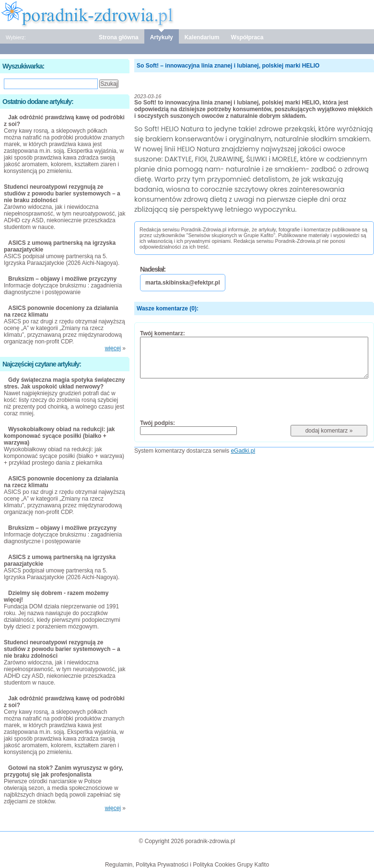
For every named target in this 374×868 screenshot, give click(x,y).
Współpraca (247, 37)
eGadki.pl (243, 451)
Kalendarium (202, 37)
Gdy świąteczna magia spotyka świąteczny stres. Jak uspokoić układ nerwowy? (64, 383)
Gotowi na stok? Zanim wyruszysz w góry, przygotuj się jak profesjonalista (64, 771)
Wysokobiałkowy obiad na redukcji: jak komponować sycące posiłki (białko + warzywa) (59, 436)
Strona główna (119, 37)
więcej (113, 348)
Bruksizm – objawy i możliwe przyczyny (62, 279)
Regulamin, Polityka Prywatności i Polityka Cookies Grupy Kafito (187, 865)
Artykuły (162, 37)
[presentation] (213, 399)
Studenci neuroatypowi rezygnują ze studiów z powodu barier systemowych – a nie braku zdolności (62, 194)
